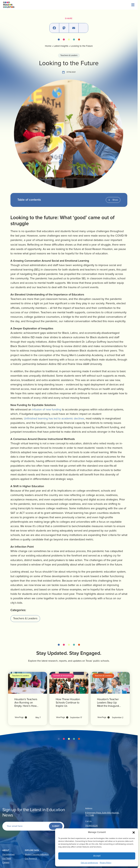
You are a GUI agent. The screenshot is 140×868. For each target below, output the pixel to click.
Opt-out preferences (89, 863)
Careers (6, 867)
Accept (97, 856)
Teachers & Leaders (69, 56)
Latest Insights (61, 46)
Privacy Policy (106, 863)
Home (48, 46)
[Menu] (133, 5)
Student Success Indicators (37, 859)
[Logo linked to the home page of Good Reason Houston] (9, 5)
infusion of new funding (47, 413)
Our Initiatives (8, 859)
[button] (134, 832)
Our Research (31, 863)
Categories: (18, 613)
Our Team (7, 863)
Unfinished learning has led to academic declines (54, 422)
